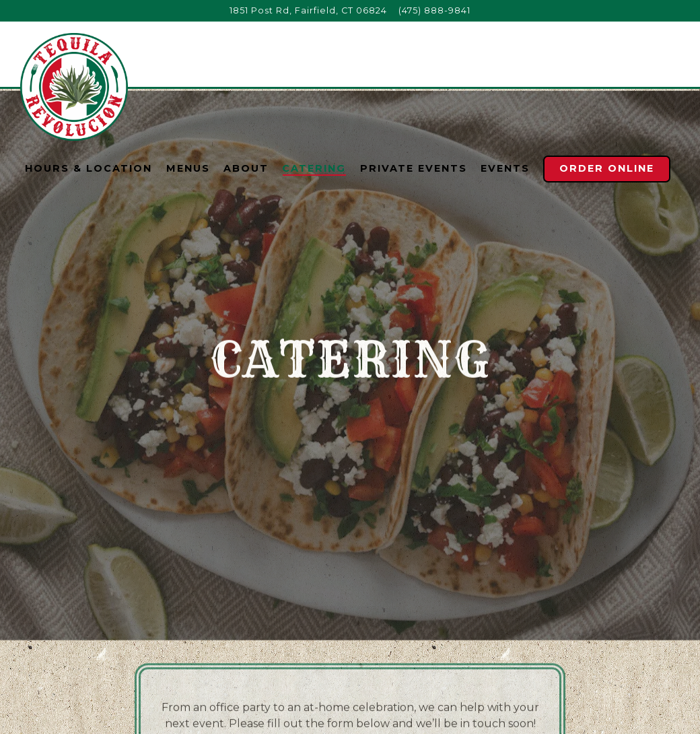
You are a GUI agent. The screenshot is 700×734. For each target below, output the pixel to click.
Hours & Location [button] (89, 168)
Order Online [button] (607, 168)
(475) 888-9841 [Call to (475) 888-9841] (434, 10)
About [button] (246, 168)
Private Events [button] (414, 168)
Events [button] (505, 168)
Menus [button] (188, 168)
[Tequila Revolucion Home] (74, 86)
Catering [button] (314, 168)
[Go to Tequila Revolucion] (308, 10)
